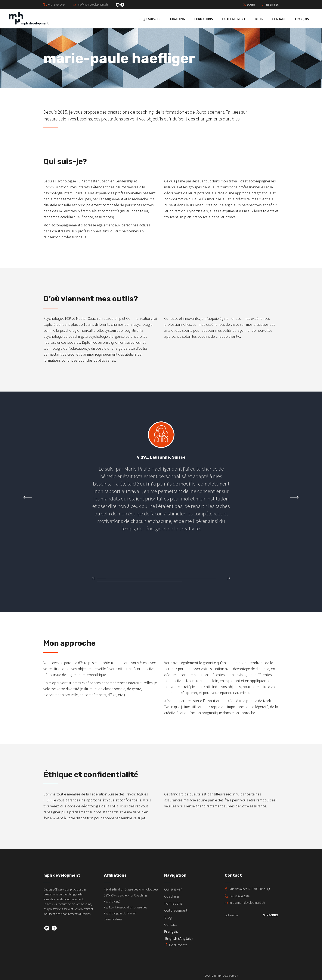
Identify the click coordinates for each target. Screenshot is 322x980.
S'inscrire (271, 915)
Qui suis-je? (173, 889)
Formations (173, 903)
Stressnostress (113, 919)
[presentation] (28, 497)
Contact (171, 924)
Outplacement (176, 910)
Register (272, 5)
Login (251, 5)
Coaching (172, 896)
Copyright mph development (221, 976)
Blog (168, 917)
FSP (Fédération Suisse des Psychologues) (131, 889)
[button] (102, 577)
